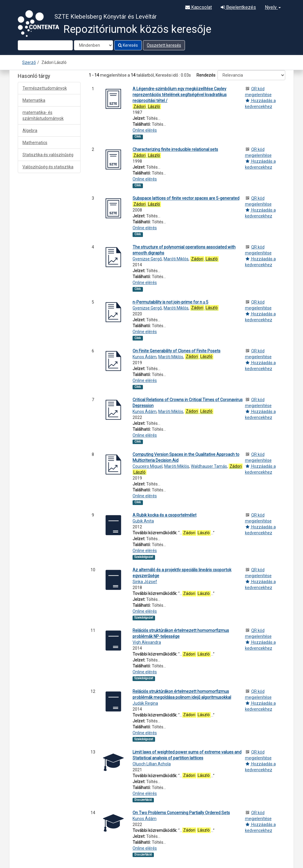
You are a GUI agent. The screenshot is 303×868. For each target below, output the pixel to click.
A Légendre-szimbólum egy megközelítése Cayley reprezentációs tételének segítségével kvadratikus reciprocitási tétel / (180, 95)
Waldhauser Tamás (209, 466)
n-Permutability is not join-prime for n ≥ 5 (170, 302)
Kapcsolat (199, 7)
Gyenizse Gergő (147, 259)
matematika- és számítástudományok (43, 115)
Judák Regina (145, 703)
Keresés (128, 45)
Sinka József (145, 582)
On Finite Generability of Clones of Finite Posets (177, 351)
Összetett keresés (164, 45)
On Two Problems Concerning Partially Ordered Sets (181, 813)
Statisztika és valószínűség (48, 155)
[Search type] (94, 45)
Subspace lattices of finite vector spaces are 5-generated (186, 198)
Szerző (29, 62)
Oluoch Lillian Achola (152, 764)
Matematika (34, 100)
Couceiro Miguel (148, 466)
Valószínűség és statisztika (48, 167)
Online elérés (145, 130)
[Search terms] (45, 45)
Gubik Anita (143, 521)
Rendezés (206, 75)
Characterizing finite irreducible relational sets (175, 149)
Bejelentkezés (238, 7)
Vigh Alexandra (147, 642)
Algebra (30, 130)
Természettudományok (45, 88)
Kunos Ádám (145, 357)
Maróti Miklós (176, 259)
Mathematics (35, 143)
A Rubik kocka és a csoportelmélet (165, 515)
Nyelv (273, 7)
